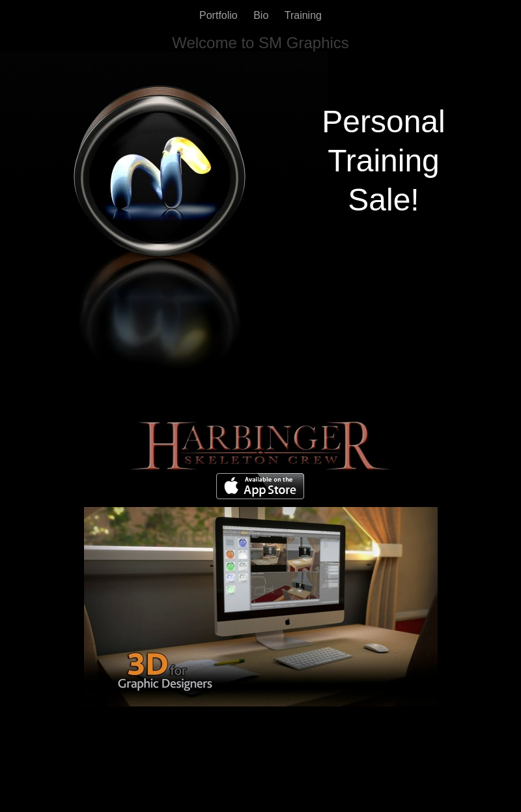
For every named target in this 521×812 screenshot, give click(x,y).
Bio (262, 15)
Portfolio (220, 15)
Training (303, 15)
